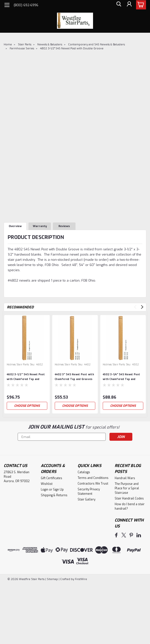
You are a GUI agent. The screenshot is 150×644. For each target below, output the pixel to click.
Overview (15, 226)
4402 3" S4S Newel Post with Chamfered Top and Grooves (74, 377)
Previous (135, 307)
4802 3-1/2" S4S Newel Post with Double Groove (72, 48)
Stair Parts (25, 44)
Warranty (40, 226)
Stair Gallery (86, 499)
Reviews (64, 226)
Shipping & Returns (54, 495)
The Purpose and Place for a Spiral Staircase (127, 488)
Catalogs (84, 472)
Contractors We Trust (93, 484)
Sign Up (58, 490)
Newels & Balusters (50, 44)
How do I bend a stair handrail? (130, 506)
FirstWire (81, 579)
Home (8, 44)
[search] (118, 5)
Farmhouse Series (22, 48)
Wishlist (47, 484)
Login (45, 490)
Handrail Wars (125, 478)
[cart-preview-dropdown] (140, 5)
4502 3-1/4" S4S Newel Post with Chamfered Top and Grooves (122, 377)
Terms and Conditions (93, 478)
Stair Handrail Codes (129, 498)
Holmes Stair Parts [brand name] (18, 365)
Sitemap (52, 579)
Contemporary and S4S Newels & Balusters (97, 44)
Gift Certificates (51, 478)
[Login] (129, 5)
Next (142, 307)
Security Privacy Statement (89, 492)
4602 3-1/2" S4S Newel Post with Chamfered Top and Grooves (26, 377)
